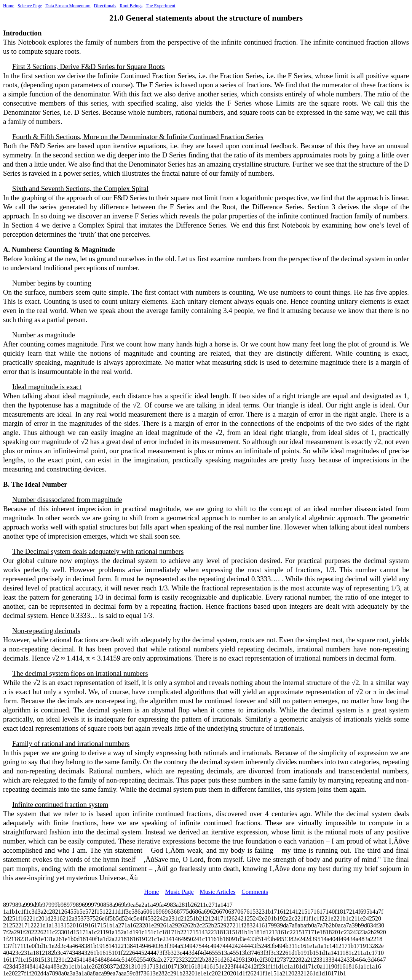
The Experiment (161, 6)
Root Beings (131, 6)
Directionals (105, 6)
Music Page (179, 892)
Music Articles (218, 892)
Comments (255, 892)
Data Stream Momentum (68, 6)
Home (9, 6)
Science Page (30, 6)
